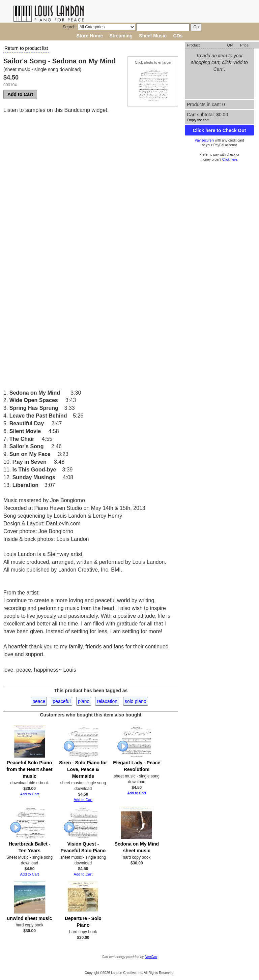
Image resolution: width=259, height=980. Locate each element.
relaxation (107, 701)
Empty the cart (198, 120)
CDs (178, 36)
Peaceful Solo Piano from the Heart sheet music (29, 769)
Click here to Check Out (220, 130)
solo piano (136, 701)
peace (39, 701)
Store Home (90, 36)
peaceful (62, 701)
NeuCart (151, 957)
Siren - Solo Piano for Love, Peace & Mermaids (83, 769)
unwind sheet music (30, 918)
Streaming (121, 36)
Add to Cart (20, 94)
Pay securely (204, 140)
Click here (230, 160)
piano (84, 701)
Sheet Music (153, 36)
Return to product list (26, 48)
